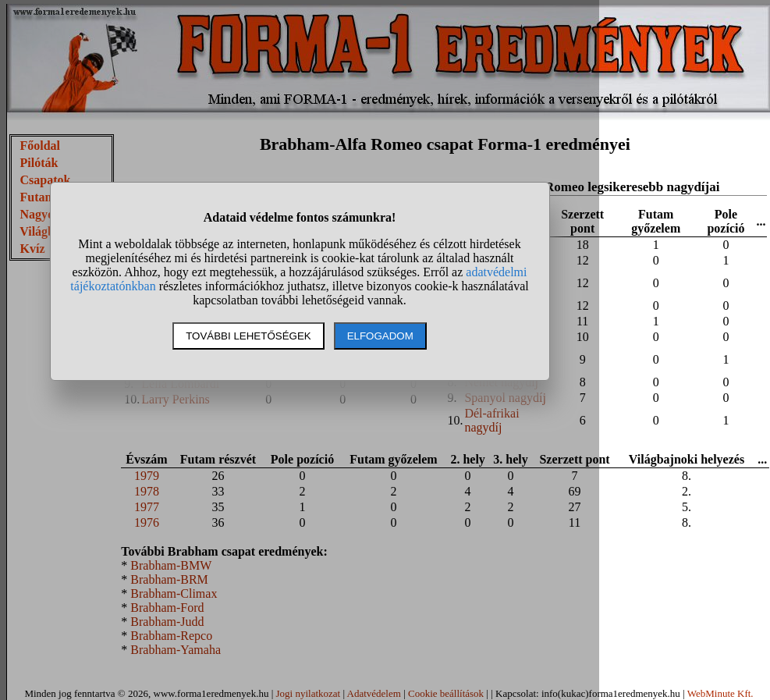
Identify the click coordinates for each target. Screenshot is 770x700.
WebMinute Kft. (720, 693)
